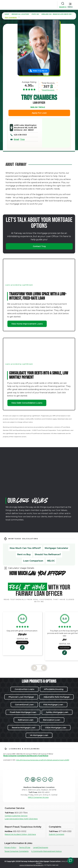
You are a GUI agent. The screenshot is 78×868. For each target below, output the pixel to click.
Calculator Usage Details (21, 568)
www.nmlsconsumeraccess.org (31, 865)
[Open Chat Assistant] (71, 861)
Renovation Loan (52, 720)
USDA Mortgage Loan (56, 728)
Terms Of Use (25, 847)
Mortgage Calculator (56, 548)
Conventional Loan (24, 705)
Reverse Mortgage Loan (24, 728)
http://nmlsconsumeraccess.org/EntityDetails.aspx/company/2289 (43, 760)
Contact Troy (39, 246)
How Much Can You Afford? (25, 548)
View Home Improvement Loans (27, 324)
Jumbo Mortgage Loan (57, 712)
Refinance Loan (26, 720)
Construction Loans (25, 689)
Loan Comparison (33, 561)
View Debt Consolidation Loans (27, 403)
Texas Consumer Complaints (16, 851)
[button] (70, 5)
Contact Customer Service (16, 816)
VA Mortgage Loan (39, 735)
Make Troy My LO (40, 71)
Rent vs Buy (24, 554)
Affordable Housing (54, 689)
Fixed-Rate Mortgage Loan (23, 712)
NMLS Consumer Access (38, 797)
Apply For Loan (39, 113)
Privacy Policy (10, 847)
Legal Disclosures (41, 847)
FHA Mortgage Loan (53, 705)
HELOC (51, 561)
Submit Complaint (57, 834)
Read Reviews (48, 90)
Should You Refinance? (48, 554)
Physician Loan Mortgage (21, 697)
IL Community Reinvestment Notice (47, 851)
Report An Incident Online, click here (20, 834)
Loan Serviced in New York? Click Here (21, 819)
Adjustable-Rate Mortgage (56, 697)
